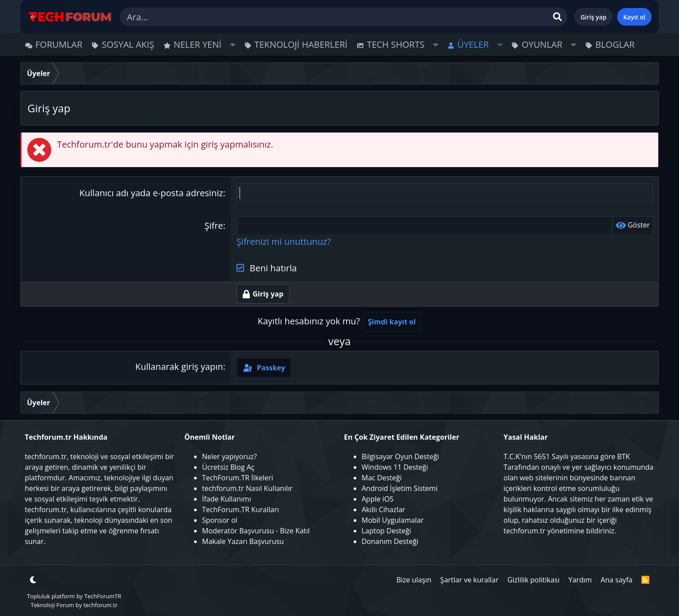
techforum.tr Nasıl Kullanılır (247, 488)
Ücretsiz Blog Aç (228, 467)
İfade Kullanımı (227, 499)
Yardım (580, 580)
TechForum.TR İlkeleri (238, 478)
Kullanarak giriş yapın (179, 367)
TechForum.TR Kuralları (240, 510)
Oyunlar (542, 44)
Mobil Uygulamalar (393, 520)
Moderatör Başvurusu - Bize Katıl (256, 531)
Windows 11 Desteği (395, 467)
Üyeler (473, 44)
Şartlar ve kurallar (469, 580)
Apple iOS (378, 499)
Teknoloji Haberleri (301, 44)
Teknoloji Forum (52, 605)
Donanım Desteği (390, 541)
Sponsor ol (220, 520)
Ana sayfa (617, 580)
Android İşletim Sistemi (400, 488)
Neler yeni (198, 44)
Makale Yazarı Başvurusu (243, 541)
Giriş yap (593, 17)
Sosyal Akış (128, 44)
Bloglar (615, 44)
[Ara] (343, 17)
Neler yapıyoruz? (229, 456)
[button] (233, 45)
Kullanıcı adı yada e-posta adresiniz (151, 193)
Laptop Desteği (386, 531)
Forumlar (59, 44)
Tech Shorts (396, 44)
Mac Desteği (382, 478)
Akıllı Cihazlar (383, 510)
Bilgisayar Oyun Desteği (400, 456)
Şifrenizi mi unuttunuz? (284, 242)
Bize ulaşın (414, 580)
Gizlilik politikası (534, 580)
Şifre (214, 226)
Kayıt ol (634, 17)
